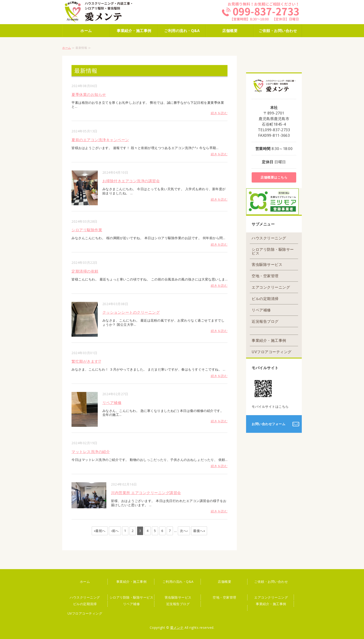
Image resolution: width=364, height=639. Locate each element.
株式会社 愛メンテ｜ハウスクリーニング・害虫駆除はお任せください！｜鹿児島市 (104, 12)
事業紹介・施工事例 (134, 31)
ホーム (86, 31)
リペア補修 (112, 403)
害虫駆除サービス (267, 264)
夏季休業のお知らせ (89, 95)
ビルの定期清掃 (265, 299)
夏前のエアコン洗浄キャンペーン (100, 140)
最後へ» (199, 531)
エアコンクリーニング (271, 287)
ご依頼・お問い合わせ (278, 31)
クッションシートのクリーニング (131, 312)
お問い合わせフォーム (268, 424)
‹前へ (115, 531)
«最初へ (100, 531)
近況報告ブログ (265, 321)
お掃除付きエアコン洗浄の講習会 (131, 181)
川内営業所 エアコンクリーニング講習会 (146, 493)
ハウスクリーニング (269, 238)
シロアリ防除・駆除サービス (273, 251)
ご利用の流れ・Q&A (182, 31)
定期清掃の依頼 (85, 271)
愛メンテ (177, 628)
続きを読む (219, 113)
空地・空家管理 (265, 276)
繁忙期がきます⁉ (86, 361)
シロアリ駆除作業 (87, 230)
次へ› (184, 531)
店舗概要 (230, 31)
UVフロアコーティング (272, 352)
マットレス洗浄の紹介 (91, 452)
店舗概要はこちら (274, 177)
